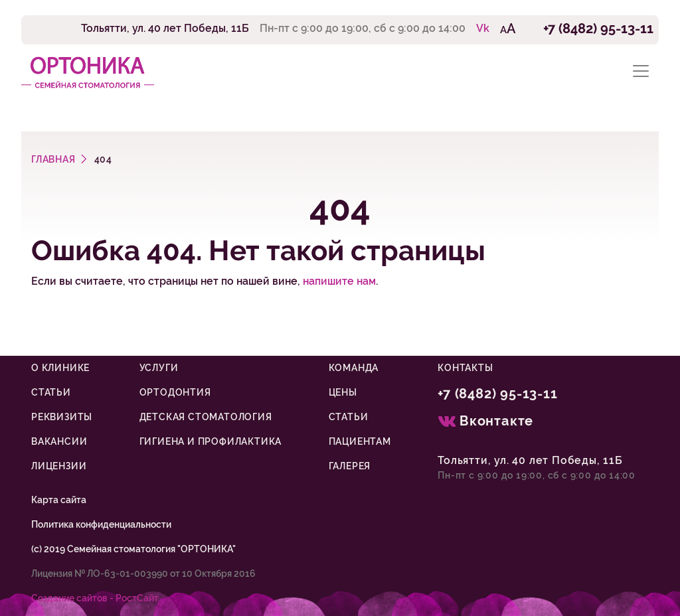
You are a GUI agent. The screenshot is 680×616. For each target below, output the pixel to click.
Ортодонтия (175, 392)
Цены (343, 392)
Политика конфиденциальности (101, 524)
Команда (354, 368)
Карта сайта (59, 500)
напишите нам (339, 281)
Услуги (159, 368)
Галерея (350, 466)
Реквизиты (62, 417)
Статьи (51, 392)
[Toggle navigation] (641, 71)
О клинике (60, 368)
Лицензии (59, 466)
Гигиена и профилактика (211, 441)
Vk (483, 28)
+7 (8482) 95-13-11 (598, 29)
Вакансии (59, 441)
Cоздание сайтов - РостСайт (95, 598)
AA (508, 29)
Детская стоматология (206, 417)
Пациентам (360, 441)
